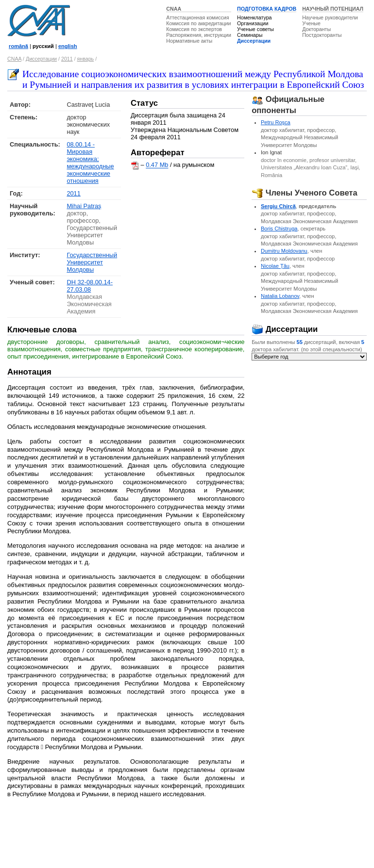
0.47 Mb (157, 165)
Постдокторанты (322, 35)
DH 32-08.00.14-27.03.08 (90, 286)
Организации (253, 23)
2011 (67, 59)
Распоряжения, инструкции (199, 35)
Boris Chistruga (279, 229)
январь (86, 59)
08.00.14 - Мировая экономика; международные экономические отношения (90, 163)
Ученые (311, 23)
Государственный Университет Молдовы (92, 262)
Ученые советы (255, 29)
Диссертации (254, 41)
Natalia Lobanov (280, 296)
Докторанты (316, 29)
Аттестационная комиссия (197, 17)
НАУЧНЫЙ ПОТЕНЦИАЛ (333, 9)
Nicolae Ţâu (275, 266)
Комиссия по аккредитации (198, 23)
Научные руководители (330, 17)
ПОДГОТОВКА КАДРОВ (267, 9)
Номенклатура (255, 17)
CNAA (174, 9)
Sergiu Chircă (278, 206)
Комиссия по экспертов (194, 29)
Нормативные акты (189, 41)
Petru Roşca (276, 122)
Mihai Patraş (84, 206)
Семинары (250, 35)
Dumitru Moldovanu (284, 251)
